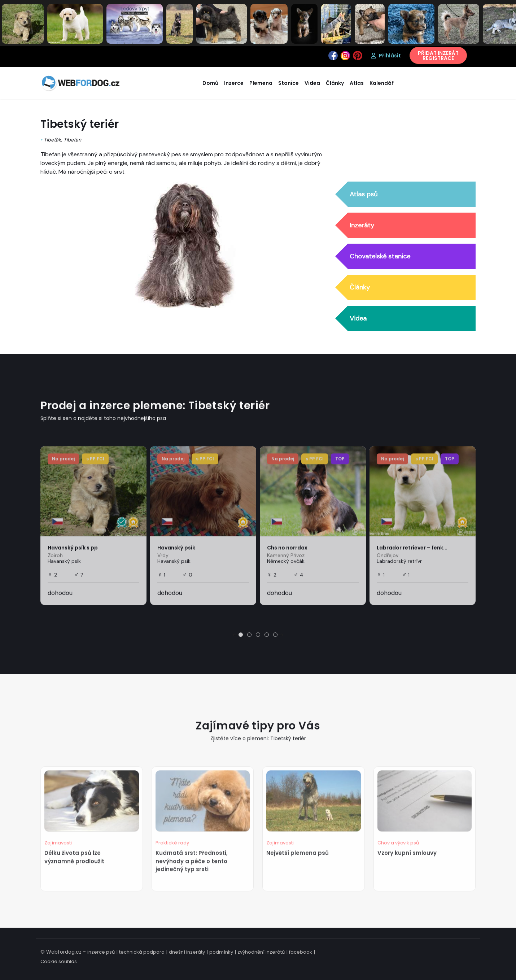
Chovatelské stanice (380, 256)
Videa (358, 318)
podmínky (221, 952)
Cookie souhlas (59, 961)
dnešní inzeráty (187, 952)
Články (360, 287)
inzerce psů (101, 952)
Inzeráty (362, 225)
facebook (301, 952)
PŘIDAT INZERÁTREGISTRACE (438, 56)
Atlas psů (364, 194)
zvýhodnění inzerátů (261, 952)
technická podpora (142, 952)
